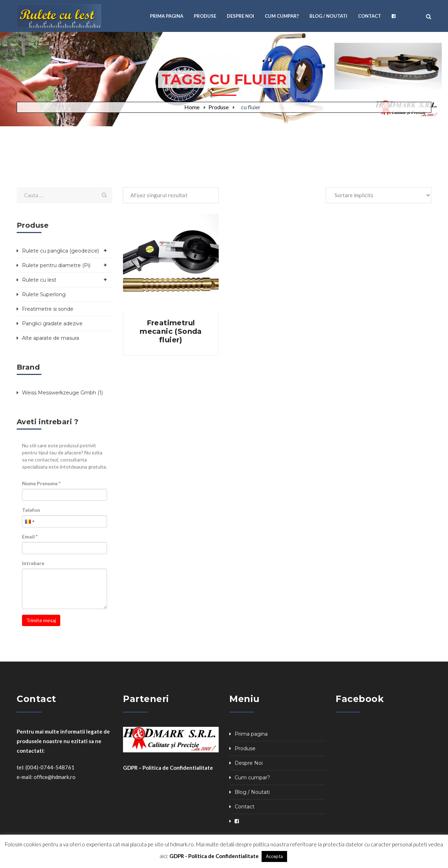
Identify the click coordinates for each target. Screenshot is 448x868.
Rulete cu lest (39, 280)
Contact (245, 807)
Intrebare (33, 563)
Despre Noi (249, 763)
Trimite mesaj (41, 620)
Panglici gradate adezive (52, 324)
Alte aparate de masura (51, 338)
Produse (219, 107)
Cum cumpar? (252, 778)
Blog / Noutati (252, 792)
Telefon (31, 510)
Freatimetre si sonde (48, 309)
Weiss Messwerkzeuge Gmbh (59, 393)
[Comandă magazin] (379, 195)
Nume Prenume (41, 483)
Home (192, 107)
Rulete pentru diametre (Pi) (56, 265)
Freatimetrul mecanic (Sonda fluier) (171, 331)
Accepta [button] (274, 856)
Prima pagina (251, 734)
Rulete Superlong (44, 294)
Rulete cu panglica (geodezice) (60, 251)
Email (30, 537)
